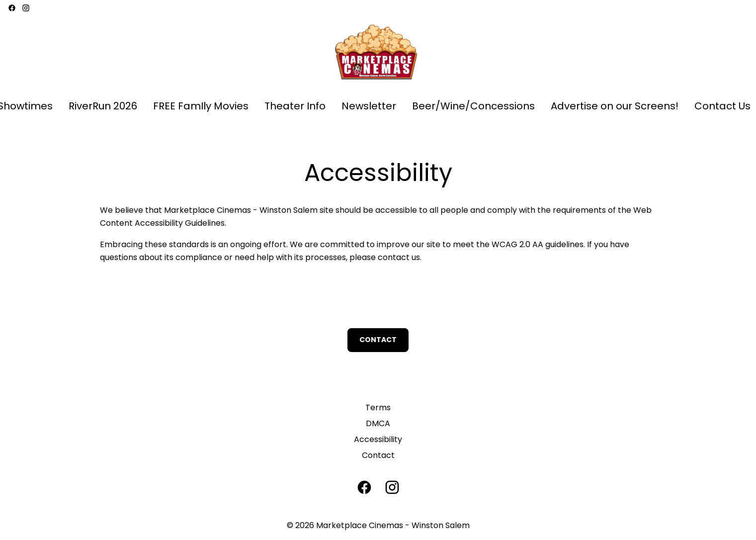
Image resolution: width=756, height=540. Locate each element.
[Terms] (378, 408)
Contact (378, 340)
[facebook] (12, 8)
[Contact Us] (722, 106)
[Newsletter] (369, 106)
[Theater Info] (295, 106)
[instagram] (26, 8)
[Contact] (378, 455)
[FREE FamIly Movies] (201, 106)
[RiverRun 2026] (103, 106)
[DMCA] (378, 424)
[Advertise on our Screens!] (615, 106)
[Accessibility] (378, 440)
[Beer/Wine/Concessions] (473, 106)
